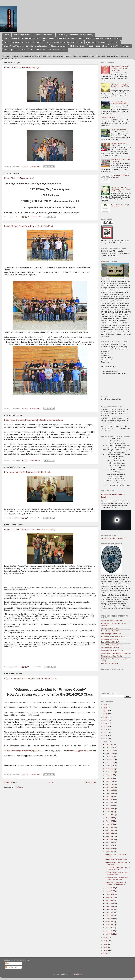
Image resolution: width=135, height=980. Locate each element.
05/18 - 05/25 (110, 842)
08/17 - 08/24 (110, 803)
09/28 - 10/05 (110, 784)
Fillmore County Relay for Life (112, 656)
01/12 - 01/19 (110, 931)
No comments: (35, 167)
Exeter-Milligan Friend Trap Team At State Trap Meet (29, 226)
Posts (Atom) (18, 787)
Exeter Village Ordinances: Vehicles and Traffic (64, 42)
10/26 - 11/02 (110, 772)
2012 (106, 941)
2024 (106, 711)
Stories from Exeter (59, 46)
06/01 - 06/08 (110, 836)
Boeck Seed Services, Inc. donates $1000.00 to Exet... (117, 868)
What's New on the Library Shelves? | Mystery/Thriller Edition (120, 86)
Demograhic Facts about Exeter (112, 650)
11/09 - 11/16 (110, 766)
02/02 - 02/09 (110, 922)
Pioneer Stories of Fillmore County (113, 538)
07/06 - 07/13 (110, 821)
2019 (106, 726)
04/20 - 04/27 (110, 888)
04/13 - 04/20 (110, 891)
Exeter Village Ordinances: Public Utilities (58, 38)
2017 (106, 732)
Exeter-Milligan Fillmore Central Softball (115, 637)
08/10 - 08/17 (110, 806)
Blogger (80, 974)
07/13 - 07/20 (110, 818)
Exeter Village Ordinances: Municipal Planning (75, 35)
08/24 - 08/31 (110, 800)
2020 (106, 723)
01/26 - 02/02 (110, 925)
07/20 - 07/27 (110, 815)
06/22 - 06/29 (110, 827)
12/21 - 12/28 (110, 747)
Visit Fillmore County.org (110, 663)
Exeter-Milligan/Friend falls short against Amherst (120, 103)
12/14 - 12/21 (110, 750)
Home (7, 35)
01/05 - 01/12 (110, 934)
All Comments (11, 967)
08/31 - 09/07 (110, 797)
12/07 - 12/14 (110, 753)
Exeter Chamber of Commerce (112, 621)
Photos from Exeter (78, 46)
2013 (106, 938)
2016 (106, 736)
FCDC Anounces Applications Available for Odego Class (30, 679)
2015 (106, 739)
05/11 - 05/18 (110, 846)
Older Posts (90, 782)
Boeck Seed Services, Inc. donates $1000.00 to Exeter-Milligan (33, 420)
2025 (106, 708)
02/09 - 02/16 (110, 919)
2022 (106, 717)
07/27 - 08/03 (110, 812)
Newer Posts (10, 782)
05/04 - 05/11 (110, 849)
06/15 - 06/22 (110, 830)
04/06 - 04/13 (110, 894)
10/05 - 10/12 (110, 781)
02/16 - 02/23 (110, 916)
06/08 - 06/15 (110, 833)
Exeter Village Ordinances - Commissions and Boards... (26, 46)
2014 (106, 742)
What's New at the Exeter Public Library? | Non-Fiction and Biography (121, 189)
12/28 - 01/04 (110, 744)
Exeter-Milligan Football (109, 639)
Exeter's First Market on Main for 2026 (119, 145)
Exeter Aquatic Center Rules (15, 50)
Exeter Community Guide (121, 46)
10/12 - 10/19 (110, 778)
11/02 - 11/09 (110, 769)
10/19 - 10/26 (110, 775)
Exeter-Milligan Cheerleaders (111, 634)
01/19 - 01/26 (110, 928)
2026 (106, 705)
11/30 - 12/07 (110, 757)
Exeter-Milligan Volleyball (110, 648)
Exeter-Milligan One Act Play (111, 645)
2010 (106, 947)
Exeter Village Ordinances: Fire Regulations (21, 38)
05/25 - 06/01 (110, 839)
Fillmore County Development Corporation (116, 653)
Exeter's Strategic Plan (98, 46)
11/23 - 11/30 (110, 760)
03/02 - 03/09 (110, 909)
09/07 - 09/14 (110, 793)
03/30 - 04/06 (110, 897)
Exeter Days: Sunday (118, 130)
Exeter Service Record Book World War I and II (48, 50)
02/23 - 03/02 (110, 913)
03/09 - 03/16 (110, 906)
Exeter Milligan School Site (111, 631)
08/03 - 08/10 (110, 809)
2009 (106, 950)
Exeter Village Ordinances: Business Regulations (23, 42)
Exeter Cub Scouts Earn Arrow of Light (22, 68)
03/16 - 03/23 (110, 903)
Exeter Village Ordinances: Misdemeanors (103, 42)
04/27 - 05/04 (110, 852)
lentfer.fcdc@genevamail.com (80, 751)
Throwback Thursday (109, 118)
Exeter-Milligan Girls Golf (110, 642)
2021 (106, 720)
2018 (106, 729)
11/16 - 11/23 (110, 763)
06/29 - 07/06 (110, 824)
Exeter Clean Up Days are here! (19, 178)
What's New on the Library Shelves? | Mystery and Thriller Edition (120, 68)
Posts (8, 963)
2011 (106, 944)
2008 (106, 953)
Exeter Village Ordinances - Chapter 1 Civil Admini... (33, 35)
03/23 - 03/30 (110, 900)
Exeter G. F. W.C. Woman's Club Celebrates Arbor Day (30, 530)
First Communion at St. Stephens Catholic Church (27, 472)
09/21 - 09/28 (110, 787)
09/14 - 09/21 (110, 790)
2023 (106, 714)
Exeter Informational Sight (110, 628)
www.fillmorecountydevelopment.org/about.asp (23, 751)
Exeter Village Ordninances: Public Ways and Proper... (99, 38)
